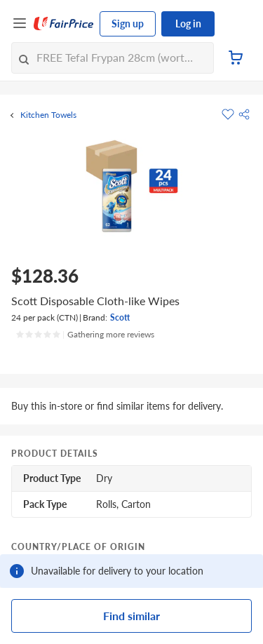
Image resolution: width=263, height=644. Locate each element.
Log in (188, 24)
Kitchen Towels (48, 115)
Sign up (128, 24)
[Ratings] (85, 335)
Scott (120, 317)
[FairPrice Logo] (64, 24)
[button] (244, 114)
